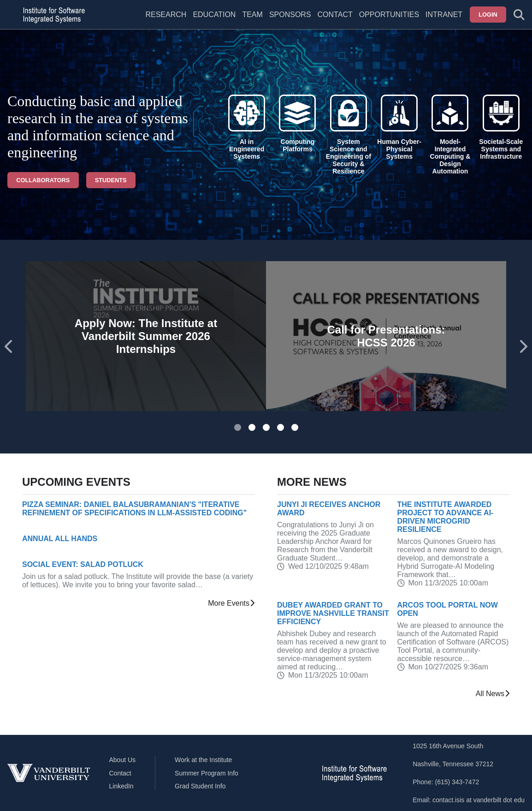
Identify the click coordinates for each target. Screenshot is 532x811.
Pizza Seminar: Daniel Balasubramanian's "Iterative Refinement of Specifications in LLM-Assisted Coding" (134, 509)
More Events (231, 603)
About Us (123, 760)
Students (111, 180)
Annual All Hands (60, 539)
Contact (335, 15)
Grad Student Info (200, 786)
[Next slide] (523, 347)
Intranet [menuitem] (444, 15)
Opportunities (389, 15)
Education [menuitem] (214, 15)
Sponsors (290, 15)
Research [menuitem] (166, 15)
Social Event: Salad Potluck (83, 564)
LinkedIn (121, 786)
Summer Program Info (207, 773)
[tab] (238, 427)
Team (252, 15)
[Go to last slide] (9, 347)
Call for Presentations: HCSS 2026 (386, 336)
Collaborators (43, 180)
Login (488, 15)
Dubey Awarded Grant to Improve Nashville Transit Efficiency (333, 613)
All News (493, 694)
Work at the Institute (203, 760)
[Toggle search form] (519, 15)
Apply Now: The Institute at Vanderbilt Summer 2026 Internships (146, 336)
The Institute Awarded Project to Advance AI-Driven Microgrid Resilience (446, 517)
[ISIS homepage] (52, 15)
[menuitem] (252, 20)
